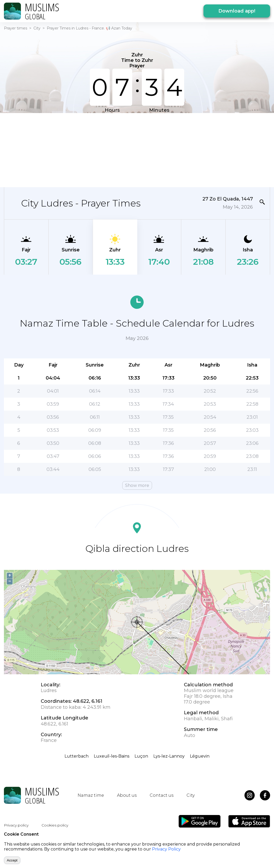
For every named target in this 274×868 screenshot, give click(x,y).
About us (127, 795)
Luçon (141, 756)
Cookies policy (55, 825)
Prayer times (16, 28)
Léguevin (200, 756)
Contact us (162, 795)
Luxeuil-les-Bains (112, 756)
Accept (12, 860)
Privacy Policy (166, 849)
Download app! (237, 11)
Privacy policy (16, 825)
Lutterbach (77, 756)
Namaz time (91, 795)
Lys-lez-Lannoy (169, 756)
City (37, 28)
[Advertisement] (134, 150)
